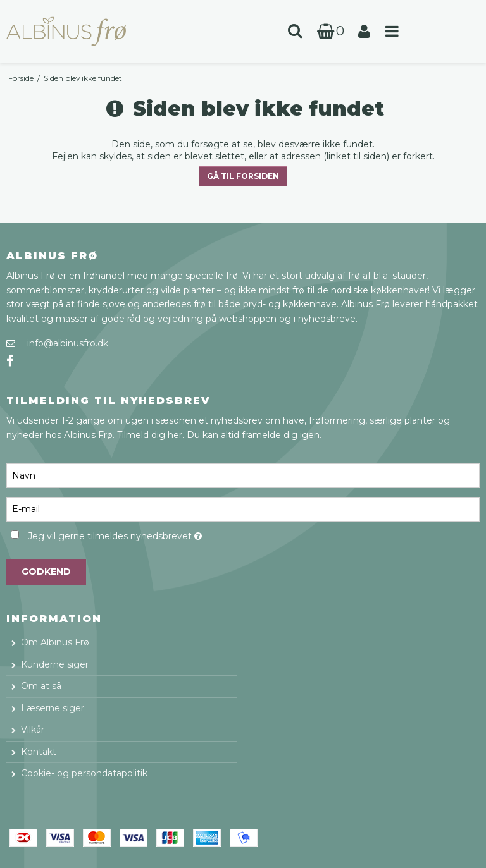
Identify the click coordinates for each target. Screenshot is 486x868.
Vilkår (33, 730)
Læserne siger (53, 708)
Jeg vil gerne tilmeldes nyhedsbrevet (146, 534)
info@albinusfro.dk (68, 343)
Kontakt (39, 752)
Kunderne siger (55, 664)
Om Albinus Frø (55, 642)
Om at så (41, 686)
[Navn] (243, 475)
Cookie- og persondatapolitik (84, 773)
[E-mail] (243, 508)
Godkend (46, 572)
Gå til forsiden (243, 176)
